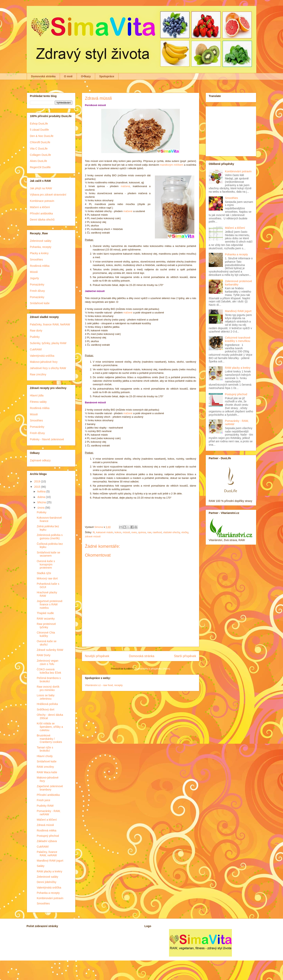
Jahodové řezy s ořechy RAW (48, 368)
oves (134, 532)
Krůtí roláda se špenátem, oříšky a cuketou (50, 727)
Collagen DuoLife (40, 155)
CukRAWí (36, 349)
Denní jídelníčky (47, 882)
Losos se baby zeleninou (46, 697)
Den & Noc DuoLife (42, 136)
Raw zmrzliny (38, 374)
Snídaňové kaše (40, 303)
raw (149, 532)
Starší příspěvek (185, 656)
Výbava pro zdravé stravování (48, 195)
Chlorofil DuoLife (40, 142)
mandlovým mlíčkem (172, 165)
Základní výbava (47, 841)
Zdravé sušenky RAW (50, 650)
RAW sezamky (46, 619)
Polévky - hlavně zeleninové (47, 439)
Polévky (42, 512)
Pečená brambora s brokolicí (49, 680)
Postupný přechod (48, 836)
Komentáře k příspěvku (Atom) (153, 669)
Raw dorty (36, 331)
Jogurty (34, 278)
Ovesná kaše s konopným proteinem (46, 564)
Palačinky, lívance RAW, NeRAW (50, 324)
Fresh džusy (37, 291)
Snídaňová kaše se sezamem (48, 554)
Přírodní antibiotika (41, 213)
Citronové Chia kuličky (46, 634)
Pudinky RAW (45, 806)
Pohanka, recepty (41, 247)
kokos (118, 532)
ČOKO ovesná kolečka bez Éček (49, 671)
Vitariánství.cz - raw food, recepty (104, 685)
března (42, 502)
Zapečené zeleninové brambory (50, 788)
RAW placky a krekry (49, 871)
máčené (128, 211)
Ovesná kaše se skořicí (47, 643)
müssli (126, 532)
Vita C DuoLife (39, 149)
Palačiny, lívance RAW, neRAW (47, 854)
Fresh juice (43, 800)
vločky (185, 532)
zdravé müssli (93, 536)
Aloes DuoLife (38, 161)
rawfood (157, 532)
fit (94, 532)
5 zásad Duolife (39, 130)
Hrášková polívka (47, 704)
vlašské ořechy (171, 532)
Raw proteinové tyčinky (46, 626)
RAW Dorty (44, 655)
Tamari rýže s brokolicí (45, 749)
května (42, 491)
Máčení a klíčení (40, 207)
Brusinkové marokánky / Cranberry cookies (49, 739)
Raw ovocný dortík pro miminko (48, 688)
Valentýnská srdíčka (42, 356)
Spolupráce (107, 76)
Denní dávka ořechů (42, 220)
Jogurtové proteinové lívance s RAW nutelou (50, 604)
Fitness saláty (38, 402)
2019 (38, 481)
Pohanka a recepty (48, 893)
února (41, 508)
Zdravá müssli (45, 825)
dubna (42, 497)
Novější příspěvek (97, 656)
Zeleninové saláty (41, 241)
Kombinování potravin (50, 898)
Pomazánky (37, 284)
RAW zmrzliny (45, 767)
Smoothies (36, 260)
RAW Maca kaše (47, 772)
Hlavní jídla (37, 395)
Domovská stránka (43, 76)
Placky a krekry (39, 253)
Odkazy (86, 76)
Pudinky (35, 337)
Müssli (34, 272)
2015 (38, 487)
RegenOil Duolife (40, 167)
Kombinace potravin (42, 201)
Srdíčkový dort (45, 709)
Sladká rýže (44, 573)
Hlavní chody (45, 756)
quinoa (142, 532)
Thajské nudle (45, 613)
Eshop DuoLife (39, 124)
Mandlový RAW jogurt (50, 861)
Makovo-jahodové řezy (44, 362)
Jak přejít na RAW (41, 188)
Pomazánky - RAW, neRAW (49, 813)
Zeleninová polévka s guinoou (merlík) (50, 537)
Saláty (41, 866)
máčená (125, 186)
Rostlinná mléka (40, 266)
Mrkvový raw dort (47, 578)
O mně (68, 76)
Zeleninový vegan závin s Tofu (48, 662)
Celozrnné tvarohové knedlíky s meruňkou (238, 339)
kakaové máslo (105, 532)
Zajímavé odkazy (40, 460)
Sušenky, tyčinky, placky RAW (48, 343)
